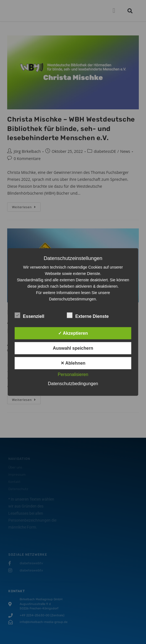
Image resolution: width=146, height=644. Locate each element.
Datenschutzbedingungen (73, 384)
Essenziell (29, 315)
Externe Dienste (88, 315)
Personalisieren (73, 374)
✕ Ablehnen (73, 363)
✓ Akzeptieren (73, 333)
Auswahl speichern (73, 348)
